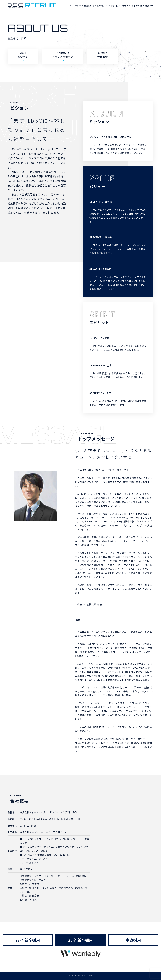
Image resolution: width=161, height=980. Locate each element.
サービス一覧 (98, 6)
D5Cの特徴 (110, 6)
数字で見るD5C (147, 6)
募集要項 (135, 6)
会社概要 (88, 6)
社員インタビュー (123, 6)
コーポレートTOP (75, 6)
